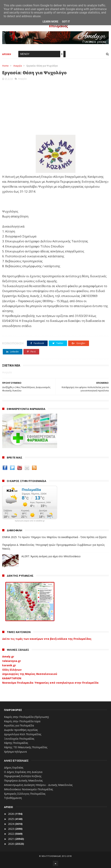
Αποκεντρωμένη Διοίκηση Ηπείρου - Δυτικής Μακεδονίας (38, 785)
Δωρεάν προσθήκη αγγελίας (21, 730)
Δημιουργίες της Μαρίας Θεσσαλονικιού (30, 674)
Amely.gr (8, 656)
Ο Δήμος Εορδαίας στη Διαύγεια (23, 772)
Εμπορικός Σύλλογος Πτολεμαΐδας (25, 794)
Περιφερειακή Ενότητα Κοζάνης (23, 776)
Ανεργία (18, 66)
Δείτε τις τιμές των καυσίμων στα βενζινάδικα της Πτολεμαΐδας (47, 639)
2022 (11, 834)
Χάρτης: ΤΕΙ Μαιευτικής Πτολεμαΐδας (26, 747)
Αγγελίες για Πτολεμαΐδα (19, 725)
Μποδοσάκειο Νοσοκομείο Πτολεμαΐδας (28, 789)
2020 (11, 844)
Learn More (50, 22)
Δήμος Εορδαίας (14, 768)
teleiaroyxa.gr (12, 661)
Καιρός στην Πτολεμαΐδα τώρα (22, 721)
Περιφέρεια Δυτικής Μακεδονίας (23, 780)
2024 (11, 824)
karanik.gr (9, 665)
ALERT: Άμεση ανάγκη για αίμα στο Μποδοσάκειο (51, 556)
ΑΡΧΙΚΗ (7, 54)
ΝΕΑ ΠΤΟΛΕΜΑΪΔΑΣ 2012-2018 (57, 856)
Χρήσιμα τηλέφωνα (15, 752)
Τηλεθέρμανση (13, 798)
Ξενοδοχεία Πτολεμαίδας (19, 739)
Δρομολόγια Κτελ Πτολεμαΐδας (23, 734)
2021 (11, 839)
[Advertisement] (55, 106)
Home (5, 66)
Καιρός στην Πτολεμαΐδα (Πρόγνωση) (26, 717)
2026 (11, 814)
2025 (11, 819)
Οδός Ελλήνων (12, 670)
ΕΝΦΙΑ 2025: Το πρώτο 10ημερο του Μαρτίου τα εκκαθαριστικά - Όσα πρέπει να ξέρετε (54, 537)
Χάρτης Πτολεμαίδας (16, 743)
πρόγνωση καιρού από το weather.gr (30, 521)
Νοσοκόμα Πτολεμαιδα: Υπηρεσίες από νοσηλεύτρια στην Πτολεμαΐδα (50, 683)
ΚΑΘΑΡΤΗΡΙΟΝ (12, 678)
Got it (66, 22)
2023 (11, 829)
